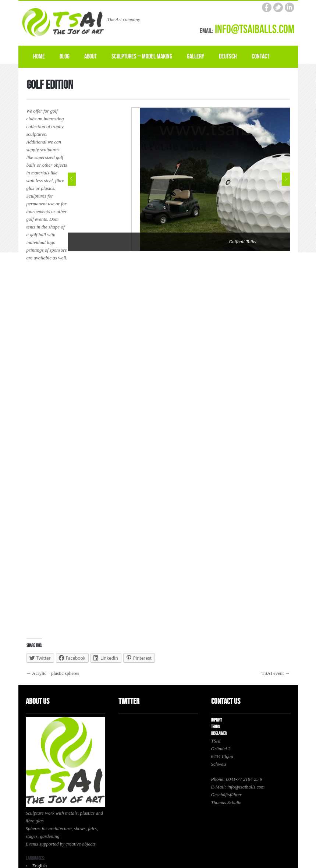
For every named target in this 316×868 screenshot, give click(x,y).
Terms (215, 727)
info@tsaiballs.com (255, 30)
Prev (72, 179)
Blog (65, 56)
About (90, 56)
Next (286, 179)
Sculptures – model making (142, 56)
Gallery (196, 56)
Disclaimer (219, 734)
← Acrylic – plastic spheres (53, 673)
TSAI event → (276, 673)
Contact (260, 56)
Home (39, 56)
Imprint (216, 720)
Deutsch (228, 56)
